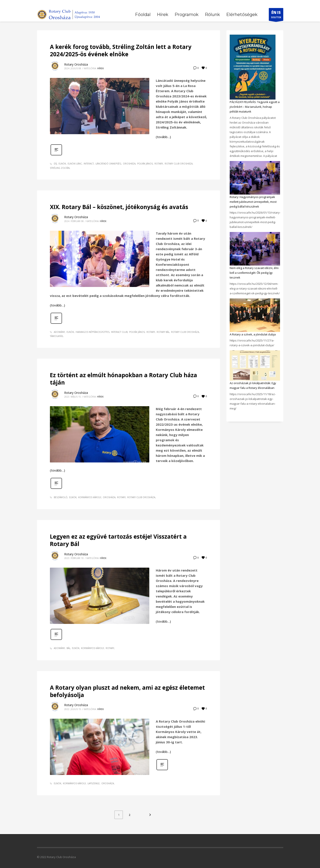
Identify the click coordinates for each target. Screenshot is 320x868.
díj (55, 164)
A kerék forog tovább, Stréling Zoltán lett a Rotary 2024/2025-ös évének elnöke (121, 50)
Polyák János (145, 164)
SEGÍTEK (276, 15)
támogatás (56, 336)
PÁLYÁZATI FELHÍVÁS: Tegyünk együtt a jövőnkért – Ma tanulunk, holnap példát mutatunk (255, 107)
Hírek (100, 68)
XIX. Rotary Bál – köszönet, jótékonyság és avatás (119, 207)
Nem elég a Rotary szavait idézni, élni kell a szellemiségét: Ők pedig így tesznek (254, 273)
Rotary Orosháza (76, 64)
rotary (159, 164)
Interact (89, 164)
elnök (62, 164)
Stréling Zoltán (60, 168)
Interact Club (119, 332)
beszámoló (61, 497)
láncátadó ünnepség (108, 164)
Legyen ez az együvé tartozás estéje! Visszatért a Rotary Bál (118, 540)
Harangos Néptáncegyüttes (92, 332)
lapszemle (94, 783)
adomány (59, 332)
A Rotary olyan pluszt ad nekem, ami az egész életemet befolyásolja (127, 691)
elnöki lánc (75, 164)
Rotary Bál (163, 332)
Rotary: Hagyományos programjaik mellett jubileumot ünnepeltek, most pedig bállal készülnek (253, 202)
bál (68, 648)
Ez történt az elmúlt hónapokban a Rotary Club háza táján (123, 379)
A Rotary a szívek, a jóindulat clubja (253, 334)
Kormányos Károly (90, 497)
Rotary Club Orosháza (179, 164)
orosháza (129, 164)
